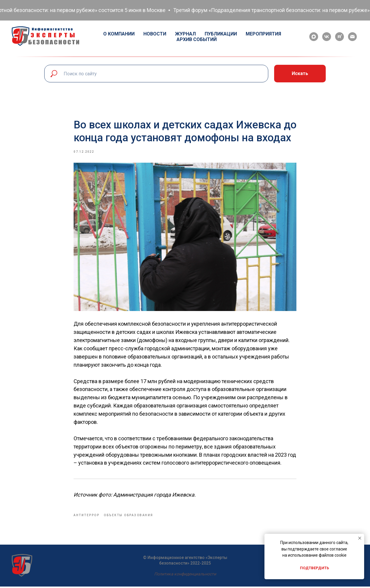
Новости (155, 34)
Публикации (221, 34)
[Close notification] (360, 538)
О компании (119, 34)
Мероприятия (263, 34)
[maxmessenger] (314, 37)
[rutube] (340, 37)
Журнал (185, 34)
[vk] (327, 37)
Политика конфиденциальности (185, 575)
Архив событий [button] (197, 39)
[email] (352, 37)
